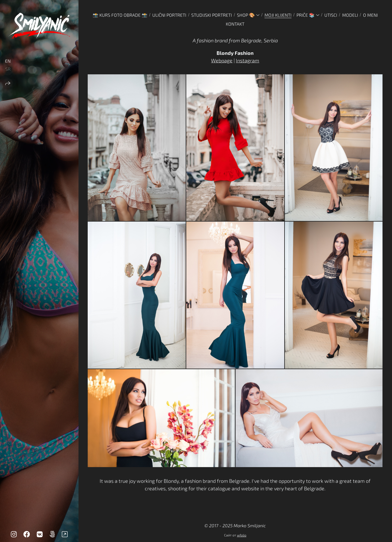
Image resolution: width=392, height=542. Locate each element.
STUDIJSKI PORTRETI (212, 15)
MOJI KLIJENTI (278, 15)
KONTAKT (235, 24)
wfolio (242, 535)
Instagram (248, 60)
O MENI (370, 15)
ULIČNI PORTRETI (169, 15)
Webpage (222, 60)
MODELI (350, 15)
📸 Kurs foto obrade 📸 (120, 15)
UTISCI (331, 15)
